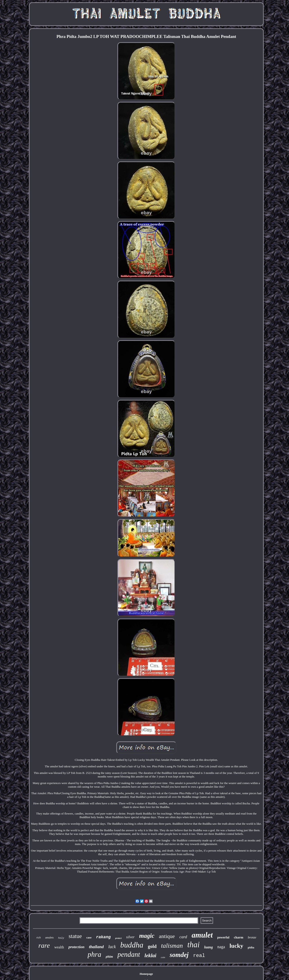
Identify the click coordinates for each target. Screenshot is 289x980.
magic (147, 936)
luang (208, 947)
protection (76, 947)
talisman (172, 946)
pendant (129, 954)
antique (167, 936)
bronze (252, 937)
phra (94, 954)
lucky (236, 946)
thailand (96, 947)
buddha (132, 945)
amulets (49, 938)
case (89, 937)
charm (239, 937)
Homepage (146, 974)
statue (75, 936)
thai (193, 945)
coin (163, 957)
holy (61, 938)
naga (221, 947)
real (199, 956)
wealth (59, 947)
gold (152, 946)
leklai (150, 956)
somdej (179, 955)
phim (109, 957)
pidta (251, 947)
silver (131, 937)
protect (118, 938)
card (183, 937)
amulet (202, 935)
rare (44, 945)
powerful (223, 937)
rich (38, 938)
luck (112, 947)
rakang (103, 937)
